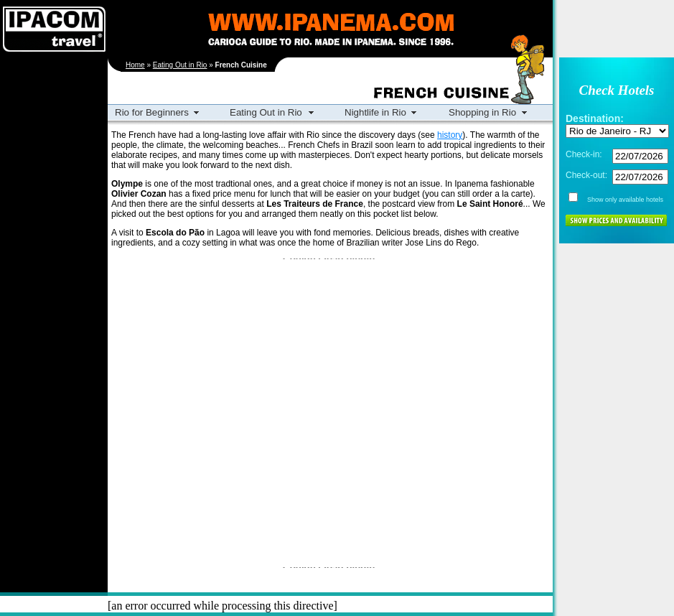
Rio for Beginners (152, 112)
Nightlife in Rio (375, 112)
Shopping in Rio (482, 112)
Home (135, 65)
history (450, 135)
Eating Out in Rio (180, 65)
